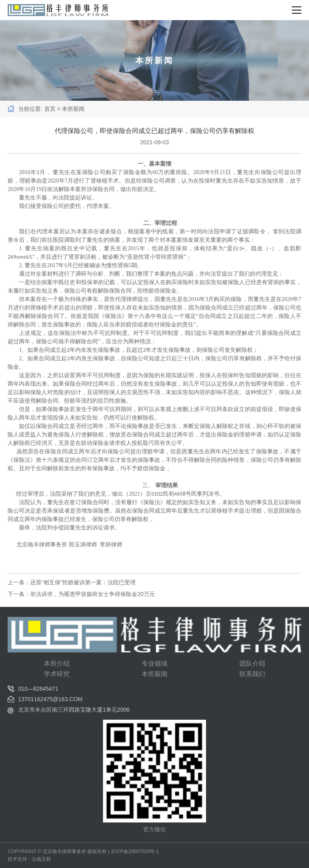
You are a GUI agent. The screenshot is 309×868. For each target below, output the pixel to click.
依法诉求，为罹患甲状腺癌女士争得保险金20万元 (93, 594)
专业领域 (154, 663)
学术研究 (57, 674)
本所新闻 (154, 674)
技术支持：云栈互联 (29, 859)
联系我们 (252, 674)
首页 (50, 109)
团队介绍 (252, 663)
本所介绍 (57, 663)
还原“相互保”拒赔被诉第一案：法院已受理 (83, 582)
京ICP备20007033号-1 (135, 851)
